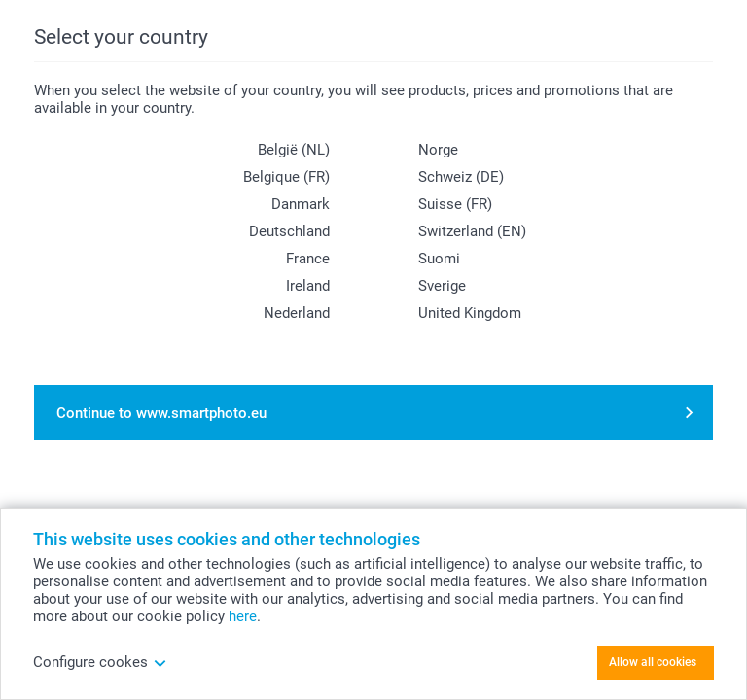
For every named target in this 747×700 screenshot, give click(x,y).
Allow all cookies (653, 662)
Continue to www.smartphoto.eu (161, 413)
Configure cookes (100, 662)
